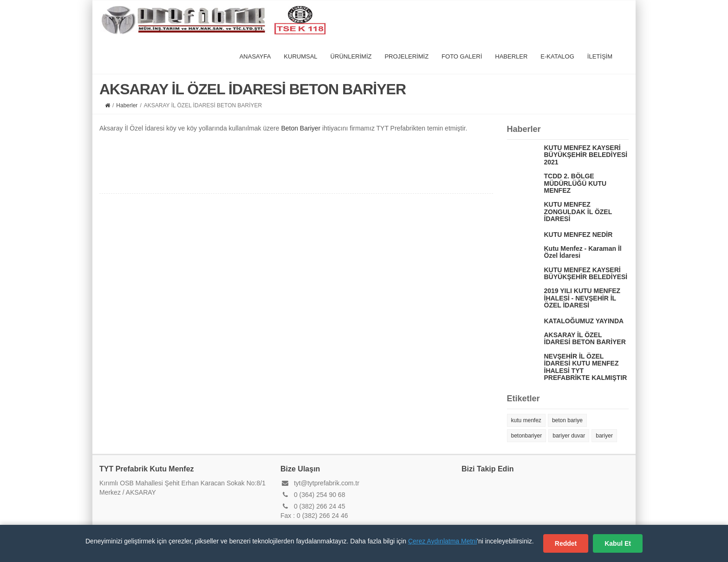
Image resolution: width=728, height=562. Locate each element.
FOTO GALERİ (462, 56)
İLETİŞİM (600, 56)
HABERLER (511, 56)
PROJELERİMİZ (406, 56)
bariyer (604, 436)
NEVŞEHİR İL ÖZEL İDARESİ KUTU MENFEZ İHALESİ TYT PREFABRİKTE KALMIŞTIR (586, 367)
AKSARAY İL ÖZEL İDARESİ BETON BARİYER (585, 338)
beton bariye (567, 420)
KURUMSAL (300, 56)
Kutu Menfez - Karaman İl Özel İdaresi (583, 252)
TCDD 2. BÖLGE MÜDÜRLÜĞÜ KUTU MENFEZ (575, 183)
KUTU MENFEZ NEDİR (578, 235)
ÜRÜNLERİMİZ (351, 56)
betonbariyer (527, 436)
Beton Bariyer (301, 128)
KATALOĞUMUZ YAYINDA (584, 321)
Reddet (566, 543)
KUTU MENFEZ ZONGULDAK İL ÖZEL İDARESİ (578, 212)
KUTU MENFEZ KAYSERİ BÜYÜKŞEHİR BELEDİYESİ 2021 (586, 155)
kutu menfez (526, 420)
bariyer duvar (569, 436)
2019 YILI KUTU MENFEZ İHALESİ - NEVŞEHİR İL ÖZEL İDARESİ (582, 298)
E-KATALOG (557, 56)
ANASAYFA (255, 56)
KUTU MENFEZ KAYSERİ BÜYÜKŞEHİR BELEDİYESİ (586, 273)
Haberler (127, 105)
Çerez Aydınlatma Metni (442, 541)
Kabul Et (618, 543)
